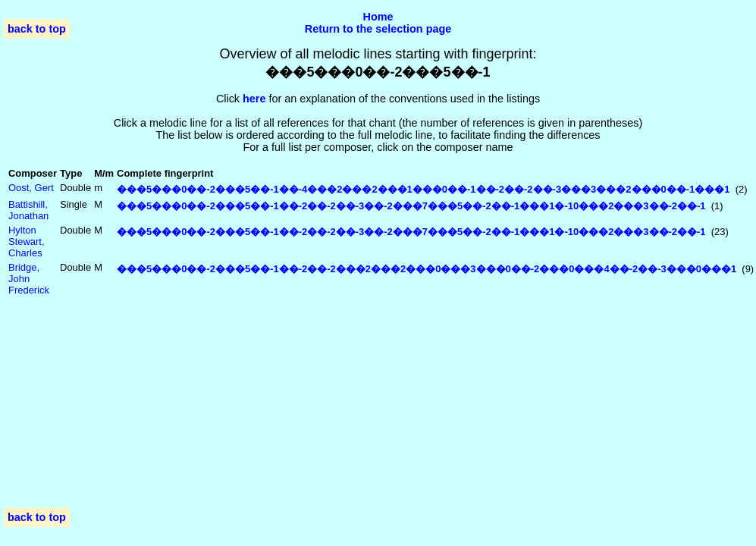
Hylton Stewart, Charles (27, 242)
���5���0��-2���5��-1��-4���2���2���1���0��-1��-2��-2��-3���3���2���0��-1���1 (423, 189)
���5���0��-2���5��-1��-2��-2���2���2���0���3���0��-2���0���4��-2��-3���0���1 (427, 269)
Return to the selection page (378, 29)
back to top (37, 29)
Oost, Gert (31, 188)
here (254, 99)
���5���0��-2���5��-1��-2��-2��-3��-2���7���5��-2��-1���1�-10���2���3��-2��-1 (411, 206)
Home (378, 17)
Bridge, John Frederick (29, 279)
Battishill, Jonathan (28, 210)
